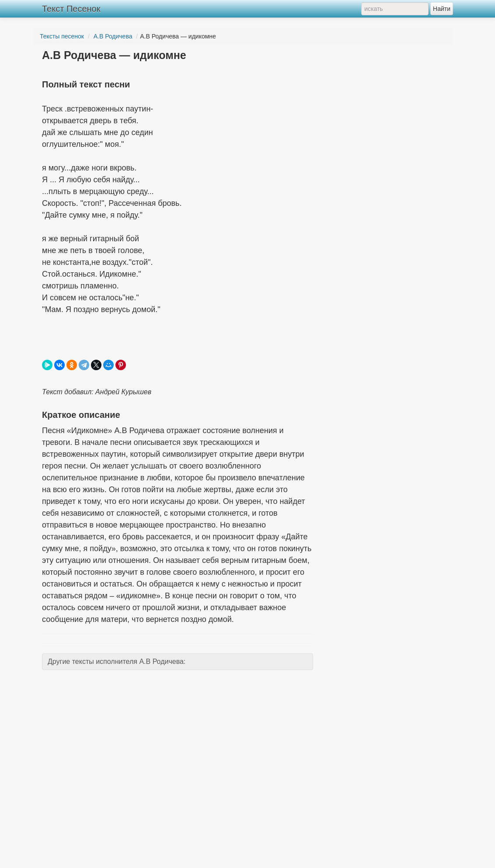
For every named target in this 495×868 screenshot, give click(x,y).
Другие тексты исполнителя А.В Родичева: (117, 661)
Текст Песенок (71, 9)
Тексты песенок (62, 36)
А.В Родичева (113, 36)
